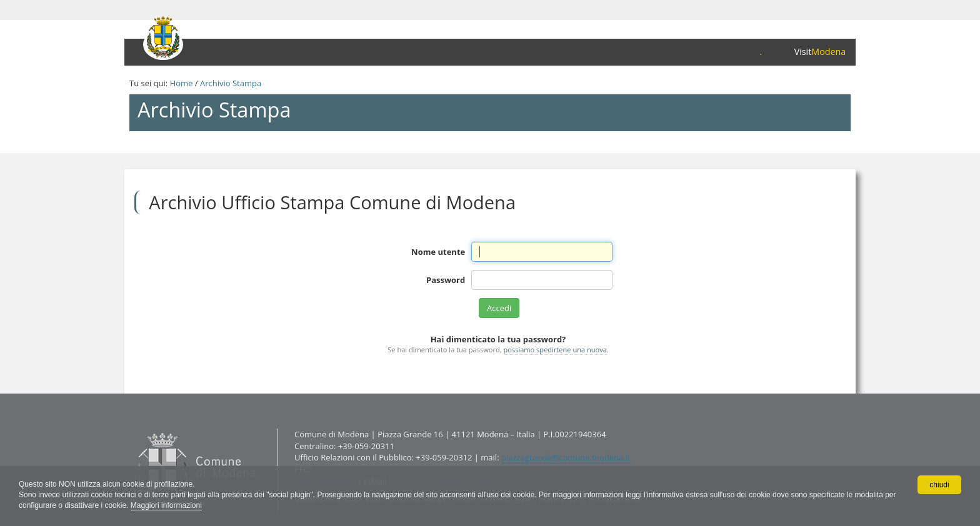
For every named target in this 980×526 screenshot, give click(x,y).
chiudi (939, 485)
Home (182, 83)
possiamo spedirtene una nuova (555, 350)
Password (446, 280)
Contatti (132, 428)
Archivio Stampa (231, 83)
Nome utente (438, 252)
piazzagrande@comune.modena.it (566, 457)
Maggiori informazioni (166, 505)
